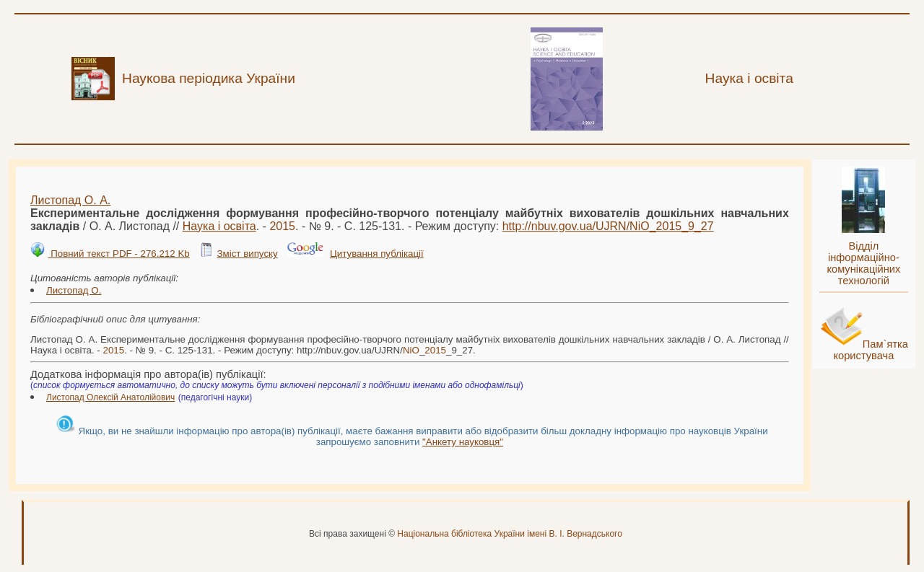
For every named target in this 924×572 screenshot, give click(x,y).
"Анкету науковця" (463, 442)
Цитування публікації (377, 254)
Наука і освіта (219, 226)
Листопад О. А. (70, 200)
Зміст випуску (247, 254)
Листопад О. (74, 290)
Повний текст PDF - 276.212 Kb (118, 254)
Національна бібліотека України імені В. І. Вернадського (510, 534)
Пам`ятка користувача (871, 350)
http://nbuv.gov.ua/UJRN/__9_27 (608, 226)
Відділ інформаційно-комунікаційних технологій (863, 263)
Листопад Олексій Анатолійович (110, 397)
